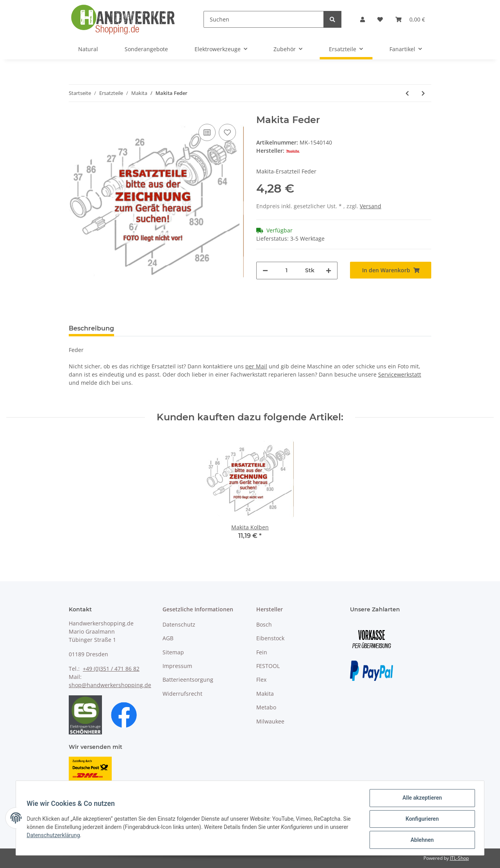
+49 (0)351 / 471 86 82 (111, 669)
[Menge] (287, 271)
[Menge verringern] (265, 271)
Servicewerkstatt (400, 374)
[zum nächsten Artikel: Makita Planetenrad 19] (423, 93)
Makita (265, 694)
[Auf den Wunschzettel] (227, 132)
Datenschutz (179, 624)
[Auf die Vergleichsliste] (207, 132)
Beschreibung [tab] (91, 328)
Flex (261, 680)
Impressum (177, 666)
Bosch (264, 624)
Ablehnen (420, 840)
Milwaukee (270, 721)
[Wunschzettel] (380, 19)
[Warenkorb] (410, 19)
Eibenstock (270, 638)
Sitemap (173, 652)
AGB (168, 638)
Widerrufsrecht (182, 694)
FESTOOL (268, 666)
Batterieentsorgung (188, 680)
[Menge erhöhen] (329, 271)
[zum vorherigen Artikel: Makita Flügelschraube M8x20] (407, 93)
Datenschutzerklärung (55, 836)
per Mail (256, 366)
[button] (362, 19)
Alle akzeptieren (420, 800)
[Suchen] (264, 19)
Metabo (266, 707)
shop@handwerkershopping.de (110, 685)
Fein (262, 652)
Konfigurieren (420, 820)
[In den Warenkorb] (391, 270)
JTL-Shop (459, 858)
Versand (371, 206)
